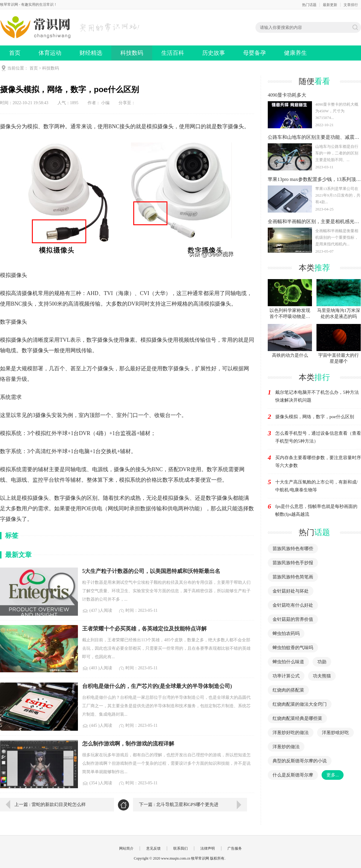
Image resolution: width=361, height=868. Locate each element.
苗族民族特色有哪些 (293, 549)
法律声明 (208, 848)
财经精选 (91, 53)
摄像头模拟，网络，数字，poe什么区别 (315, 417)
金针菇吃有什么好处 (293, 605)
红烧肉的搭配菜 (288, 690)
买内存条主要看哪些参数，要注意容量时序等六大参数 (318, 462)
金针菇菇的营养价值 (293, 619)
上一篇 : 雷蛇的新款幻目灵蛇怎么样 (50, 804)
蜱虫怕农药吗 (286, 633)
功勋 (322, 662)
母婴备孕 (255, 53)
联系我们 (180, 848)
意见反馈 (153, 848)
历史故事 (214, 53)
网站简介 (126, 848)
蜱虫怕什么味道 (288, 662)
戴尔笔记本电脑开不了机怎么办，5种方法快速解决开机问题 (317, 396)
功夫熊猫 (322, 676)
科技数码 (132, 53)
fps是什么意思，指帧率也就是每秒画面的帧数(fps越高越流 (316, 510)
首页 (15, 53)
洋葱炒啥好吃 (335, 733)
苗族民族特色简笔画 (293, 577)
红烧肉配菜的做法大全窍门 (300, 704)
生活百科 (173, 53)
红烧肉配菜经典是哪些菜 (297, 718)
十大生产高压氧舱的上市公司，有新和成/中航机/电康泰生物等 (316, 486)
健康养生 (295, 53)
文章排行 (351, 5)
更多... (333, 775)
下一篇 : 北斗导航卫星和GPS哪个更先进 (179, 804)
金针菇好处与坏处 (291, 591)
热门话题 (309, 5)
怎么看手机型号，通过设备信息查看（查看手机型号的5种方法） (318, 437)
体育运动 (50, 53)
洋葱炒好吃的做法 (291, 733)
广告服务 (235, 848)
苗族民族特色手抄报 (293, 563)
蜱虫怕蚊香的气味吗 (293, 648)
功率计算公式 (286, 676)
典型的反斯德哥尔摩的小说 (300, 761)
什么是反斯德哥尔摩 (293, 775)
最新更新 (330, 5)
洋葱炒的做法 (286, 747)
